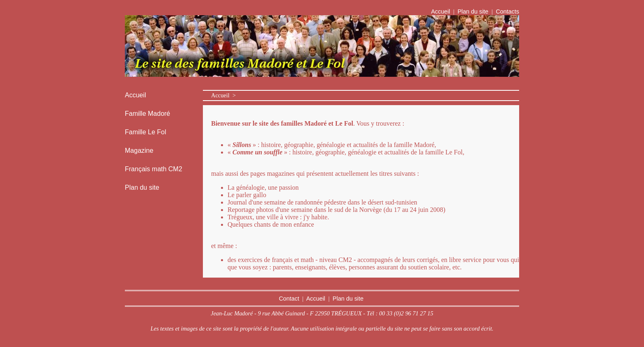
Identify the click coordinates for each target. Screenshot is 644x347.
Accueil (441, 11)
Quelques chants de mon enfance (271, 224)
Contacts (507, 11)
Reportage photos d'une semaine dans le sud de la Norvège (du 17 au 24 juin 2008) (336, 210)
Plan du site (473, 11)
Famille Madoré (147, 114)
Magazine (139, 151)
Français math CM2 (154, 169)
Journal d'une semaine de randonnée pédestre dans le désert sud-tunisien (322, 202)
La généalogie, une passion (263, 187)
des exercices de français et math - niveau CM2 (290, 260)
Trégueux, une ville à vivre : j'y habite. (278, 217)
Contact (289, 299)
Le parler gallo (247, 195)
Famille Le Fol (145, 132)
